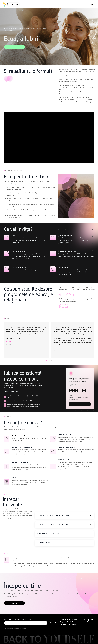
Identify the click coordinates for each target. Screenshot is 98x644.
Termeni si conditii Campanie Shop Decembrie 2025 (68, 621)
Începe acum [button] (14, 603)
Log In (92, 4)
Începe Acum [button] (14, 47)
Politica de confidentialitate (68, 624)
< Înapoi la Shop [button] (13, 4)
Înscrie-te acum (80, 404)
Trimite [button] (52, 623)
